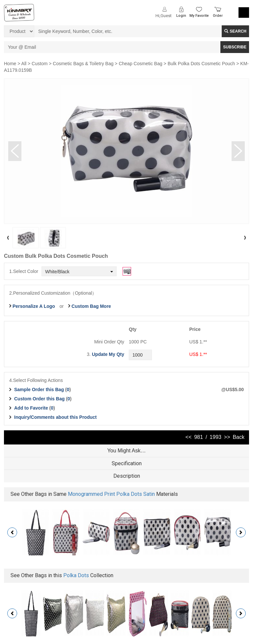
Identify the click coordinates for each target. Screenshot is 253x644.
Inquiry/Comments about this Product (55, 417)
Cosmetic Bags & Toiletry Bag (83, 64)
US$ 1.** (198, 354)
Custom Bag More (91, 306)
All (24, 64)
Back (239, 437)
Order (218, 16)
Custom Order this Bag (40, 399)
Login (181, 16)
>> (227, 437)
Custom (40, 64)
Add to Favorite (31, 408)
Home (10, 64)
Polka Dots (76, 575)
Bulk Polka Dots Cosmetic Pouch (201, 64)
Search (235, 31)
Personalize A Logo (34, 306)
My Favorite (199, 16)
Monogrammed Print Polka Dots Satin (111, 494)
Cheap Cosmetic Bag (140, 64)
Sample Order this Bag (40, 389)
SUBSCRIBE (235, 47)
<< (189, 437)
